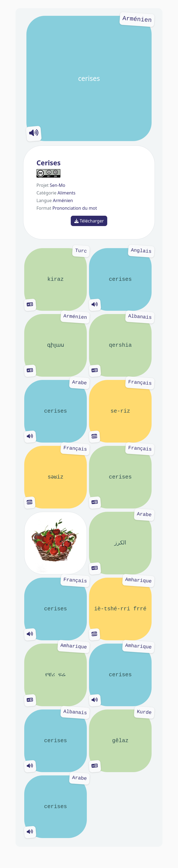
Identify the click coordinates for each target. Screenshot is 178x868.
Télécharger (89, 221)
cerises (89, 78)
